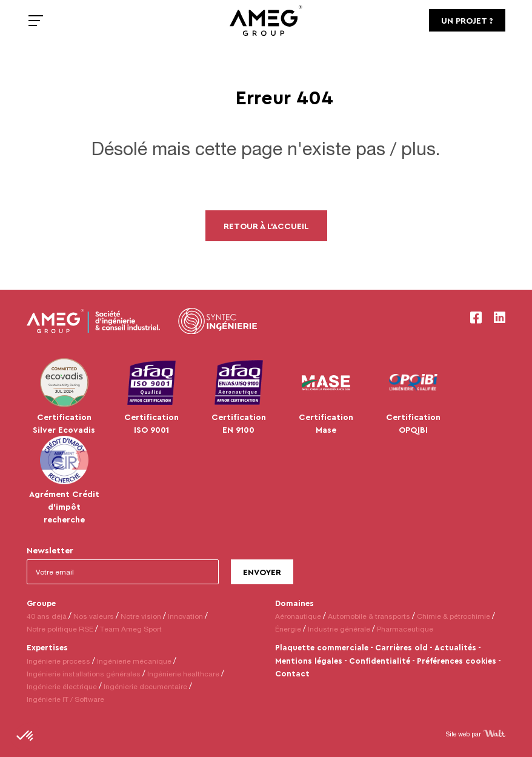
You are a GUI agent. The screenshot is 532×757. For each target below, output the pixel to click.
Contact (292, 673)
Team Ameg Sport (131, 629)
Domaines (294, 603)
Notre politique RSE (60, 629)
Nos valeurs (94, 616)
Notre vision (141, 616)
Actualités (455, 647)
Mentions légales (309, 661)
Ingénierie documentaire (145, 686)
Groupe (41, 603)
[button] (25, 736)
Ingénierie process (58, 661)
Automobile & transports (369, 616)
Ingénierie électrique (62, 686)
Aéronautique (298, 616)
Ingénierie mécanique (134, 661)
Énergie (288, 629)
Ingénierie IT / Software (65, 699)
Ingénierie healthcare (183, 674)
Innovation (185, 616)
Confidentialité (380, 661)
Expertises (47, 647)
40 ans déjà (47, 616)
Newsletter (50, 550)
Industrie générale (339, 629)
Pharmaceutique (405, 629)
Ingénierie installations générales (84, 674)
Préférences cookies (457, 661)
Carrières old (401, 647)
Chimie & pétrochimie (454, 616)
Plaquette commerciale (322, 647)
